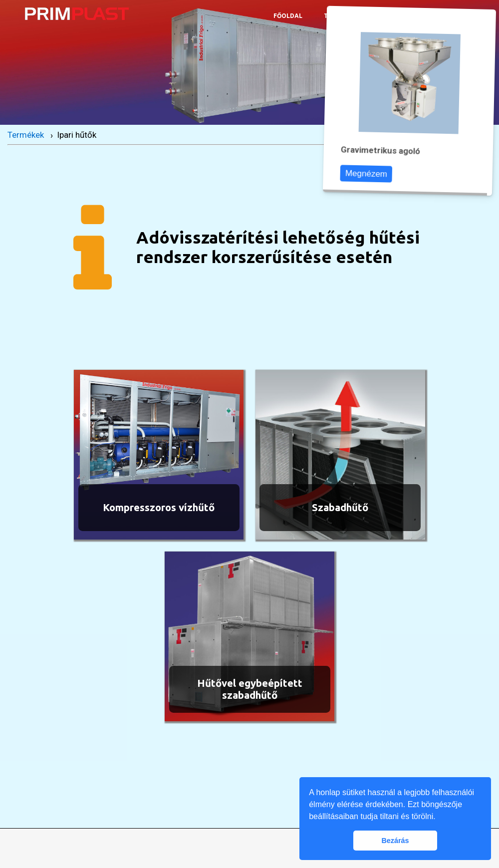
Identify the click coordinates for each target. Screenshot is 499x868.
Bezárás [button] (395, 841)
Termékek (26, 135)
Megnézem (371, 173)
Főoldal (288, 16)
